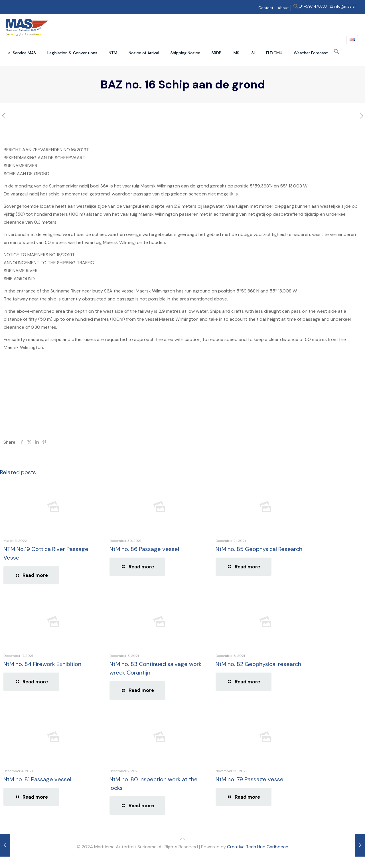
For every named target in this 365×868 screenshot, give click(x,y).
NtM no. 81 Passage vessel (37, 779)
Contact (266, 8)
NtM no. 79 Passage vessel (250, 779)
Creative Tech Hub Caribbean (258, 847)
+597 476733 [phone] (315, 6)
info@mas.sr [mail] (345, 6)
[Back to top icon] (182, 839)
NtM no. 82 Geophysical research (258, 664)
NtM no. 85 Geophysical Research (259, 549)
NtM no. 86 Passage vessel (144, 549)
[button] (296, 8)
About (283, 8)
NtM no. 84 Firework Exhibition (42, 664)
